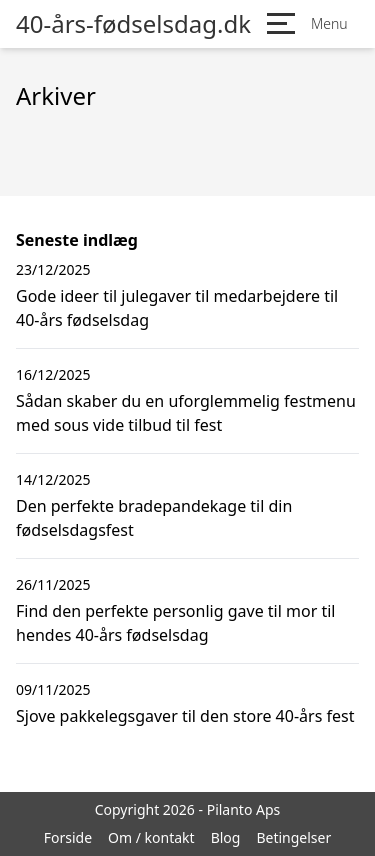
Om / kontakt (151, 837)
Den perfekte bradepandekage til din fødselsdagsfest (154, 518)
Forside (68, 837)
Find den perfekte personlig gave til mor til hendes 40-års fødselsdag (175, 623)
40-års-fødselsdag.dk (133, 24)
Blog (226, 837)
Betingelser (293, 837)
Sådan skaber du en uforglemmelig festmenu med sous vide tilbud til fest (186, 413)
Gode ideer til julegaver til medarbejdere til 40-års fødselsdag (177, 308)
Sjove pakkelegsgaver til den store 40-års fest (185, 716)
